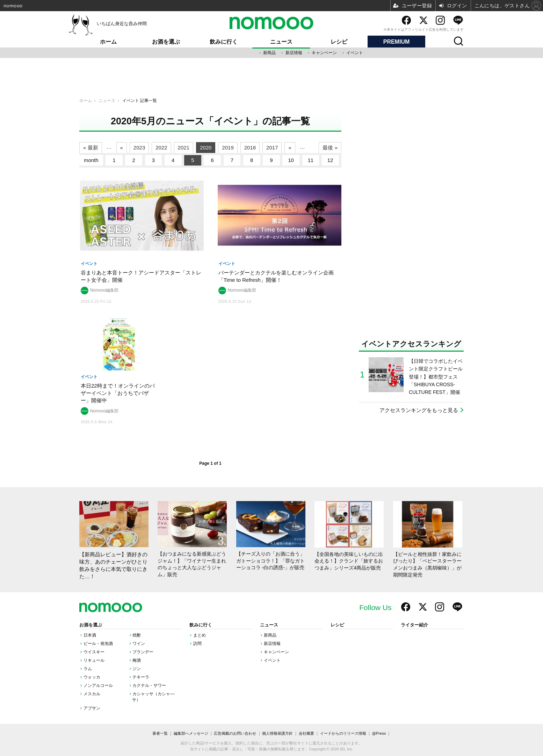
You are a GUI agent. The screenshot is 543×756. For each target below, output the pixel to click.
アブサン (92, 708)
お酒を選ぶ (166, 42)
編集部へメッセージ (191, 733)
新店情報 (294, 53)
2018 (250, 148)
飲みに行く (224, 42)
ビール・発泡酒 (98, 644)
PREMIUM (397, 42)
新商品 (269, 53)
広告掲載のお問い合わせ (235, 733)
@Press (379, 733)
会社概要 (306, 733)
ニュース (281, 42)
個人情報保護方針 (277, 733)
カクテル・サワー (149, 685)
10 (291, 160)
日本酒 (90, 635)
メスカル (92, 694)
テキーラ (141, 677)
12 (330, 160)
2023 (139, 148)
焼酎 (137, 635)
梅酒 (137, 660)
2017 (272, 148)
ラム (88, 669)
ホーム (108, 42)
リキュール (94, 660)
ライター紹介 (414, 625)
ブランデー (143, 652)
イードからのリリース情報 (343, 733)
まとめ (200, 635)
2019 (228, 148)
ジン (137, 669)
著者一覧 (160, 733)
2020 (206, 148)
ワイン (139, 644)
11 (311, 160)
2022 (161, 148)
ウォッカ (92, 677)
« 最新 (91, 148)
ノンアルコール (98, 685)
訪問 (197, 644)
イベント (355, 53)
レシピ (339, 42)
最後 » (330, 148)
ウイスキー (94, 652)
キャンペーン (324, 53)
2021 (184, 148)
